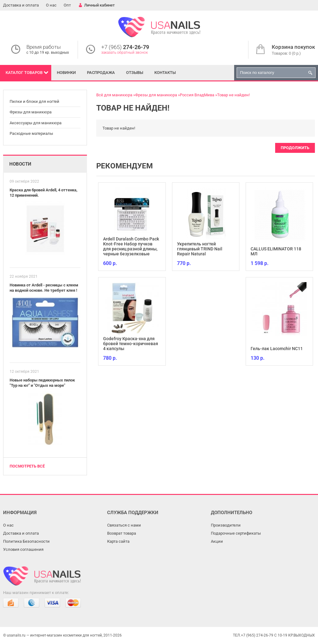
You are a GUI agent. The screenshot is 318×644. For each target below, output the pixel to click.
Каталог (24, 73)
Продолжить (295, 148)
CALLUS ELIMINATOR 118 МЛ (276, 251)
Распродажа (101, 73)
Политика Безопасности (26, 541)
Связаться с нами (124, 525)
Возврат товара (122, 533)
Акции (217, 541)
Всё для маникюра (114, 95)
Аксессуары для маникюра (36, 123)
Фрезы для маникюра (31, 112)
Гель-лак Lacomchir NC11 (277, 349)
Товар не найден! (233, 95)
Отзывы (135, 73)
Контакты (165, 73)
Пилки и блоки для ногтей (34, 101)
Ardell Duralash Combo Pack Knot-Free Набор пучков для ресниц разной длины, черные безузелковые (131, 246)
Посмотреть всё (27, 466)
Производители (226, 525)
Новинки (66, 73)
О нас (51, 5)
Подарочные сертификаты (236, 533)
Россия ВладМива (197, 95)
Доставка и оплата (21, 5)
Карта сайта (118, 541)
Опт (67, 5)
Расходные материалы (31, 133)
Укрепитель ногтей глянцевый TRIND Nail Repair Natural (200, 249)
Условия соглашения (23, 549)
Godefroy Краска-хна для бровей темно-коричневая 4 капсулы (131, 344)
